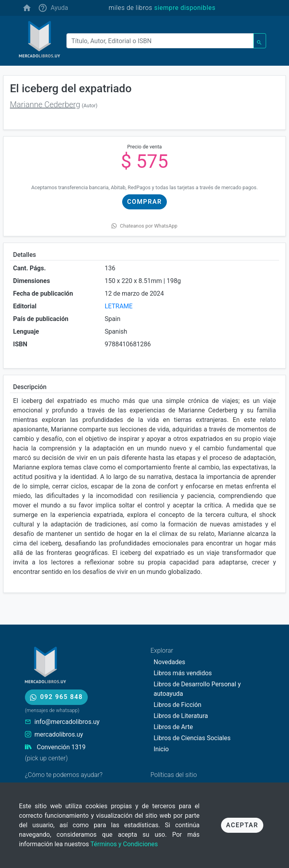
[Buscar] (160, 41)
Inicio (161, 749)
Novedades (170, 662)
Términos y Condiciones (124, 844)
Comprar (145, 202)
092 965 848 (56, 697)
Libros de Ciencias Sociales (192, 738)
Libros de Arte (174, 727)
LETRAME (119, 306)
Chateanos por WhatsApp (144, 226)
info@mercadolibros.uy (67, 722)
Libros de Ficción (178, 705)
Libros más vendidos (183, 673)
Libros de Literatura (181, 716)
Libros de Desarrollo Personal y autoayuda (197, 689)
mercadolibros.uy (59, 734)
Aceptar (242, 825)
